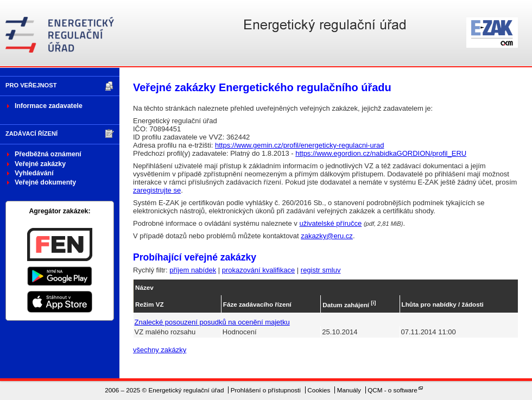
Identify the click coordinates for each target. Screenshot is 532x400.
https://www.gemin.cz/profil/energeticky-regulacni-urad (299, 145)
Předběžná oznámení (48, 154)
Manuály (349, 390)
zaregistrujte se (157, 190)
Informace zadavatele (49, 106)
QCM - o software (392, 390)
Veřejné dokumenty (45, 182)
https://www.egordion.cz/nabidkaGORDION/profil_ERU (381, 153)
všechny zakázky (160, 350)
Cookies (319, 390)
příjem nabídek (193, 270)
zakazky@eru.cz (327, 236)
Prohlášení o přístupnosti (266, 390)
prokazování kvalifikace (258, 270)
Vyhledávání (34, 173)
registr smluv (321, 270)
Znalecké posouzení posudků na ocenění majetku (212, 322)
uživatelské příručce (330, 223)
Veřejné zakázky (40, 164)
